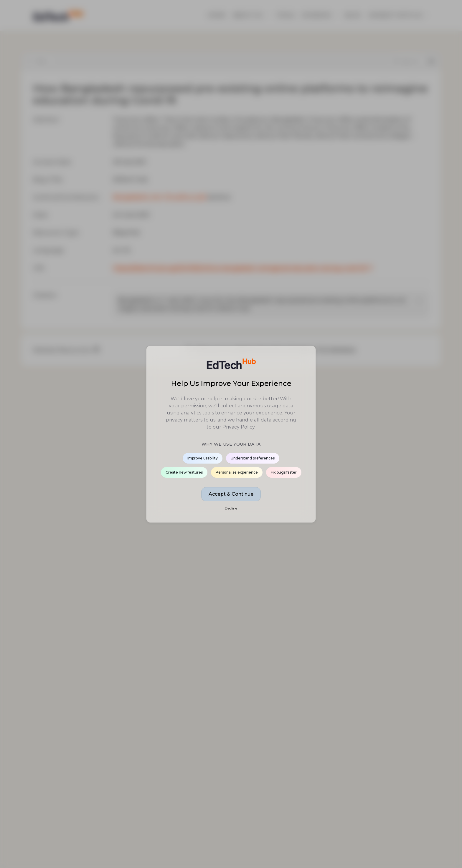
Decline (231, 508)
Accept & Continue (231, 494)
